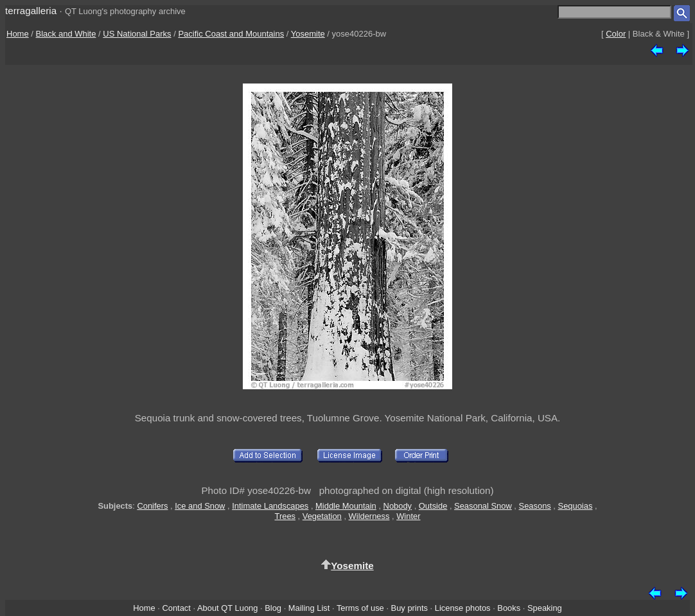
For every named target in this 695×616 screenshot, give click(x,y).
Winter (408, 516)
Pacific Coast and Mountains (231, 34)
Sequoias (576, 506)
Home (18, 34)
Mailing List (309, 608)
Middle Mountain (346, 506)
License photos (463, 608)
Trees (286, 516)
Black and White (66, 34)
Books (509, 608)
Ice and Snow (200, 506)
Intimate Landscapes (270, 506)
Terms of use (360, 608)
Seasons (535, 506)
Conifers (152, 506)
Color (616, 34)
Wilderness (369, 516)
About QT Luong (227, 608)
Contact (176, 608)
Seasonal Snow (483, 506)
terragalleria (31, 11)
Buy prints (409, 608)
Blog (273, 608)
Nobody (398, 506)
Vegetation (322, 516)
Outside (433, 506)
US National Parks (137, 34)
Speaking (545, 608)
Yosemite (308, 34)
